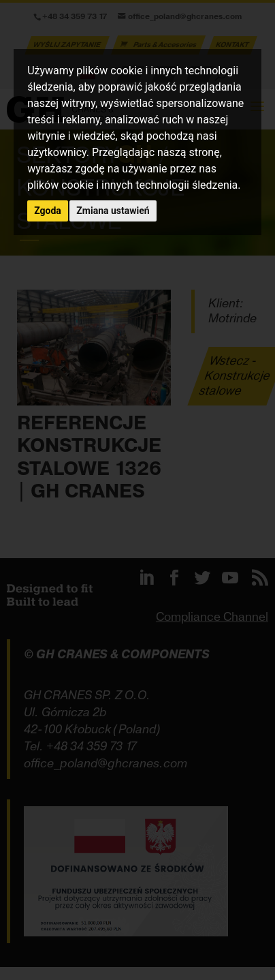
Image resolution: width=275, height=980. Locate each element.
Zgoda (48, 211)
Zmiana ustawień (113, 211)
